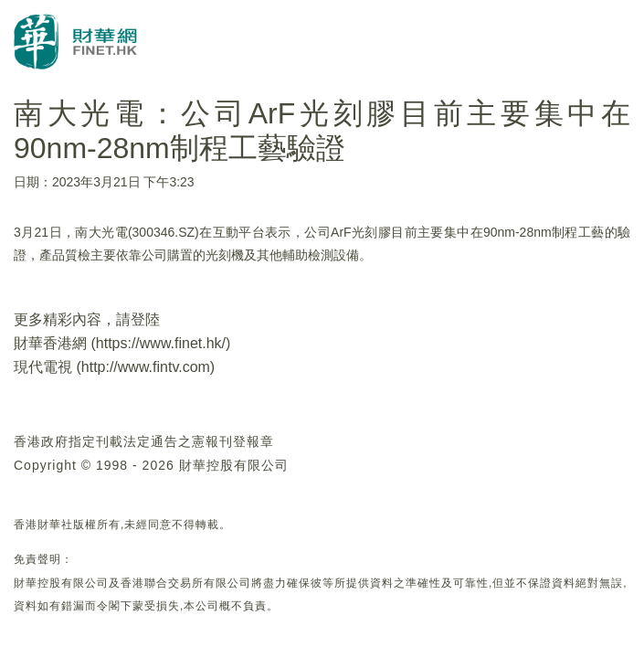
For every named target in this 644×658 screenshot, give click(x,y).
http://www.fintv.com (146, 367)
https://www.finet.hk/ (161, 343)
